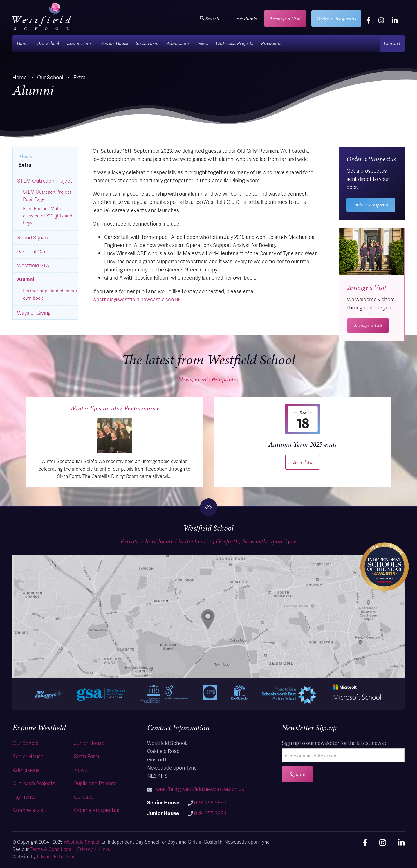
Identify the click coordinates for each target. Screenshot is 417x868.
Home (22, 43)
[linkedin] (395, 20)
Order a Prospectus (336, 18)
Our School (48, 43)
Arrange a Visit (285, 18)
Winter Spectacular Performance (114, 408)
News (203, 43)
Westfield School (82, 842)
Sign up (297, 774)
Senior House (115, 43)
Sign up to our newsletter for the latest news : (334, 743)
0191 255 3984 (210, 813)
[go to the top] (209, 507)
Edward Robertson (56, 856)
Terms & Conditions (50, 849)
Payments (271, 43)
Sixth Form (147, 43)
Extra (25, 164)
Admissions (178, 43)
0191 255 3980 (210, 802)
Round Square (33, 237)
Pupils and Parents (95, 783)
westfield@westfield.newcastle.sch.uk (137, 299)
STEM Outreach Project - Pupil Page (48, 196)
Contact (392, 43)
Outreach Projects (234, 43)
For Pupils (246, 18)
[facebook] (369, 20)
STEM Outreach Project (45, 180)
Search (209, 18)
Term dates (303, 462)
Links (104, 849)
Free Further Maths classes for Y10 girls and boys (48, 216)
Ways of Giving (34, 313)
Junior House (80, 43)
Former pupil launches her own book (50, 294)
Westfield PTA (33, 265)
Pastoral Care (33, 251)
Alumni (26, 279)
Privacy (85, 849)
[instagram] (381, 20)
